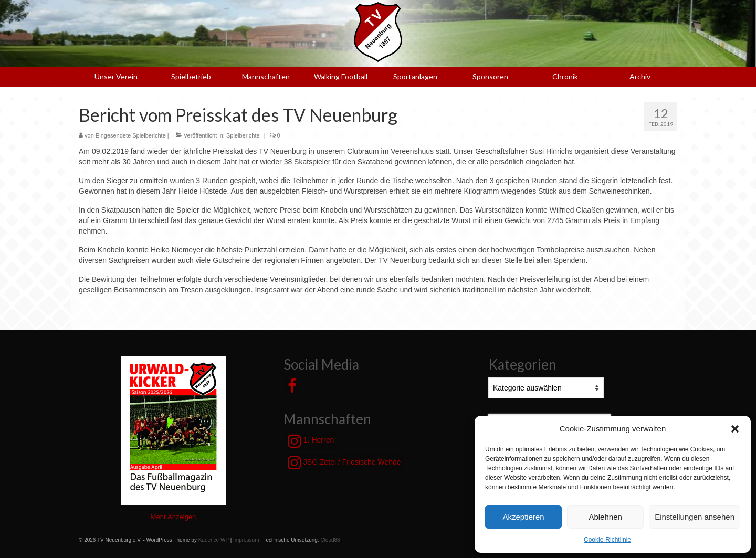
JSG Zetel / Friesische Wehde (344, 462)
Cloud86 (330, 540)
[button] (735, 429)
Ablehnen (605, 517)
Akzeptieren (523, 517)
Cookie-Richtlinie (607, 540)
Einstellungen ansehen (695, 517)
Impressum (246, 540)
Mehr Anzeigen (174, 517)
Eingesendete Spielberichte (131, 135)
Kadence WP (214, 540)
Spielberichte (243, 135)
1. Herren (311, 441)
